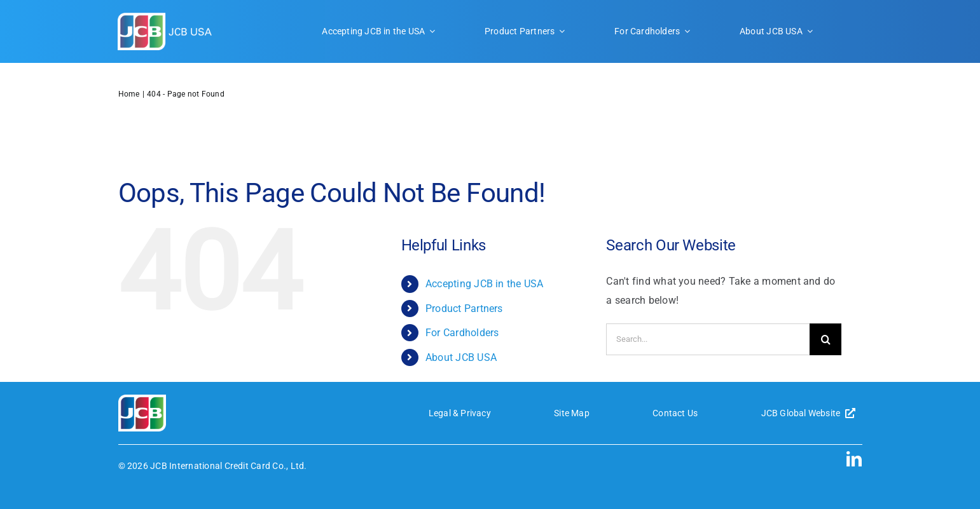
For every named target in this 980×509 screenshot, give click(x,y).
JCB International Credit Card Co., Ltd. (228, 466)
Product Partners (464, 309)
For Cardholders (462, 333)
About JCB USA (461, 357)
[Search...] (708, 339)
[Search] (825, 339)
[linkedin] (854, 459)
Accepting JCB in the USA (485, 284)
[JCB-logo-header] (165, 17)
